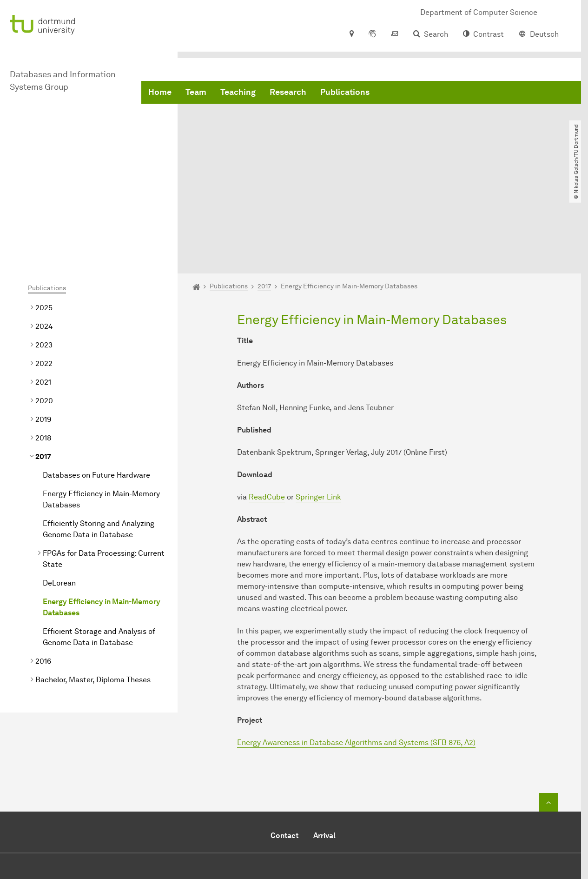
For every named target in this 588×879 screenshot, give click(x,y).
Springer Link (318, 404)
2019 (43, 327)
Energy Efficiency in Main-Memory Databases (101, 407)
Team (196, 93)
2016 (43, 569)
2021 (43, 290)
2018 (43, 345)
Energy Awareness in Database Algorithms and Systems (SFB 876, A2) (356, 650)
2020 (44, 308)
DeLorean (59, 490)
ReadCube (267, 404)
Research (288, 93)
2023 (44, 252)
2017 (43, 364)
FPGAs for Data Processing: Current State (104, 466)
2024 (44, 234)
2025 (44, 215)
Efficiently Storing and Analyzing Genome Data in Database (99, 436)
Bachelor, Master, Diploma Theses (93, 587)
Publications (345, 93)
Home (160, 93)
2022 (44, 271)
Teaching (238, 93)
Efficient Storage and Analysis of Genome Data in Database (99, 544)
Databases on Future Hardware (96, 383)
